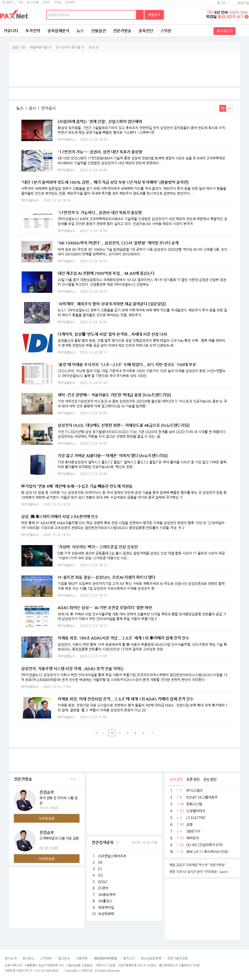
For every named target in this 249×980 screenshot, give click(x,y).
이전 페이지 (103, 733)
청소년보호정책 (151, 958)
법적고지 (129, 958)
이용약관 (82, 958)
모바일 (58, 2)
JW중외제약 (107, 895)
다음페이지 (152, 733)
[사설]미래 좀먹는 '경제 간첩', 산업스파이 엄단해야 (100, 122)
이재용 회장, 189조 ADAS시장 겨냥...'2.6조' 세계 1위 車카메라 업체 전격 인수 (123, 638)
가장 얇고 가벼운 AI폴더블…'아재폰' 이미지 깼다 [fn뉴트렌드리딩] (113, 456)
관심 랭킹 (210, 779)
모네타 (46, 2)
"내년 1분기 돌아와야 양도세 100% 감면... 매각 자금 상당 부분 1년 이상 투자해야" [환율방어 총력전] (105, 182)
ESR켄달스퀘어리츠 (112, 856)
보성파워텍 (106, 914)
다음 (79, 779)
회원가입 (243, 3)
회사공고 (28, 958)
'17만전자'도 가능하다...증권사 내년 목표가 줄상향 (100, 213)
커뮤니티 (11, 31)
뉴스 (80, 31)
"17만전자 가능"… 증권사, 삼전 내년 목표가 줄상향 (100, 152)
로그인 (221, 3)
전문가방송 (122, 31)
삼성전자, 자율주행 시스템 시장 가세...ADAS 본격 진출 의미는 (73, 669)
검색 (140, 15)
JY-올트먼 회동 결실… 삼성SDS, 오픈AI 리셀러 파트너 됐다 (107, 577)
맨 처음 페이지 (97, 733)
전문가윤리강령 (178, 958)
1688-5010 (24, 970)
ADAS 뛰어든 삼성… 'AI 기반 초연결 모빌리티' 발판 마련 (105, 608)
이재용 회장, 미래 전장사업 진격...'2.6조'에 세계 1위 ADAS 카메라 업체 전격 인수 (126, 699)
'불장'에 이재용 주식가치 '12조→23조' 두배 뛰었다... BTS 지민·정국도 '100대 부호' (127, 365)
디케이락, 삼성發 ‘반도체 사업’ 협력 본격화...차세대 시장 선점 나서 (112, 334)
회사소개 (11, 958)
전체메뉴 (243, 31)
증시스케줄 (33, 2)
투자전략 (33, 31)
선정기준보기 (117, 843)
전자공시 (48, 108)
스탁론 (166, 31)
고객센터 (46, 958)
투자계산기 (225, 31)
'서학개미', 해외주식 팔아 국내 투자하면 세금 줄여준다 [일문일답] (112, 304)
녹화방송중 (47, 818)
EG (101, 875)
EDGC (103, 882)
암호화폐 (70, 2)
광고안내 (64, 958)
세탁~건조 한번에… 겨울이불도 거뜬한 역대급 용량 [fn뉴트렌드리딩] (114, 395)
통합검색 (154, 15)
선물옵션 (98, 31)
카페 (20, 2)
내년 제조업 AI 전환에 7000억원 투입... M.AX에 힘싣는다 (106, 273)
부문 (16, 47)
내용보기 (223, 108)
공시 (32, 108)
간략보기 (229, 108)
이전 (67, 779)
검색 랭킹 (176, 779)
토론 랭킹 (193, 779)
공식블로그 (8, 2)
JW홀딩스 (105, 901)
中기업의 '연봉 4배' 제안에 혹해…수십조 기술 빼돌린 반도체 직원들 (77, 486)
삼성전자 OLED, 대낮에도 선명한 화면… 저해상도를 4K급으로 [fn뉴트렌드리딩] (124, 425)
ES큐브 (103, 888)
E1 (100, 869)
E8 (100, 862)
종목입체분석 (58, 31)
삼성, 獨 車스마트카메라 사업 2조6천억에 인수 (60, 517)
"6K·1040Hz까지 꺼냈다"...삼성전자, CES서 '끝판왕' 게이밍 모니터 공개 (118, 243)
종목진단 (146, 31)
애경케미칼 (106, 907)
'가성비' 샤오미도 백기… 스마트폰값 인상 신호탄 (98, 547)
